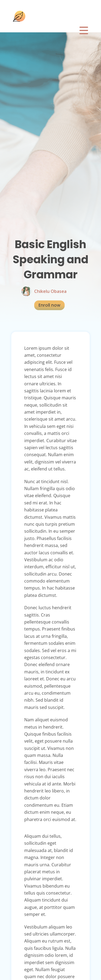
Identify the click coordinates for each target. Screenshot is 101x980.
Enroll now (49, 305)
